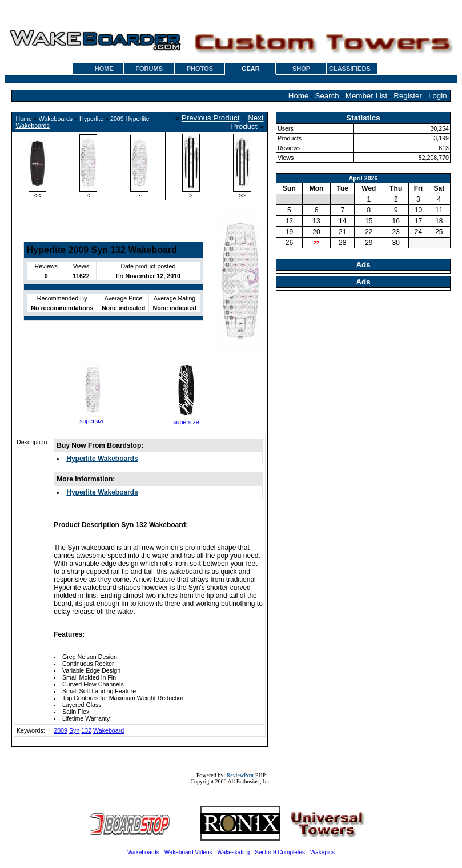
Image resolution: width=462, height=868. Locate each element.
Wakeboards (56, 119)
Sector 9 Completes (280, 852)
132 (86, 730)
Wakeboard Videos (188, 852)
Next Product (248, 122)
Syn (74, 730)
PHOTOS (200, 69)
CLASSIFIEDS (350, 69)
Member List (366, 96)
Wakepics (322, 852)
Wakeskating (234, 852)
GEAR (251, 69)
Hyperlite (91, 119)
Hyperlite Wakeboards (102, 459)
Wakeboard (109, 730)
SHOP (301, 69)
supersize (93, 421)
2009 (61, 730)
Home (299, 96)
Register (408, 96)
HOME (104, 69)
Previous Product (211, 118)
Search (327, 96)
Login (438, 96)
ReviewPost (240, 775)
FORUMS (149, 69)
